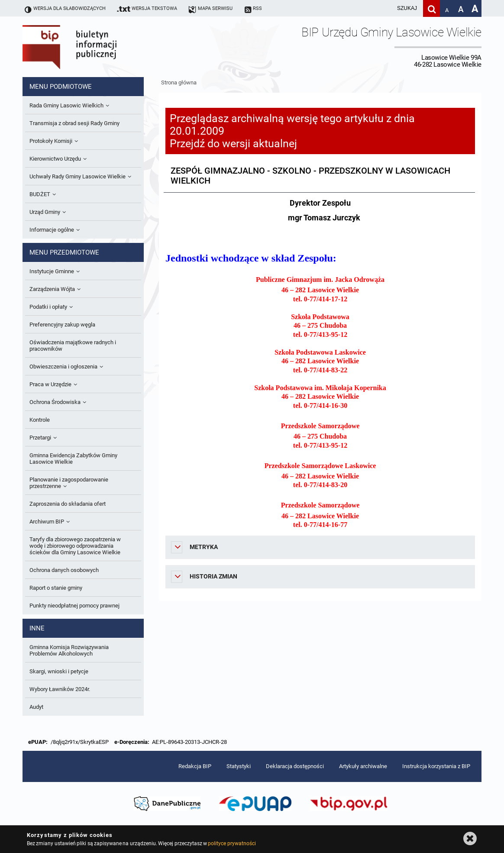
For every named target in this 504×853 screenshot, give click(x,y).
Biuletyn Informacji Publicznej (94, 47)
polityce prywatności (232, 843)
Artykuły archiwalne (363, 766)
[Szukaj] (431, 8)
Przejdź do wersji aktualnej (233, 144)
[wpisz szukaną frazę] (385, 8)
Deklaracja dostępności (295, 766)
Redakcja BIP (195, 766)
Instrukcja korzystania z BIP (436, 766)
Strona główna (179, 82)
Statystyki (239, 766)
